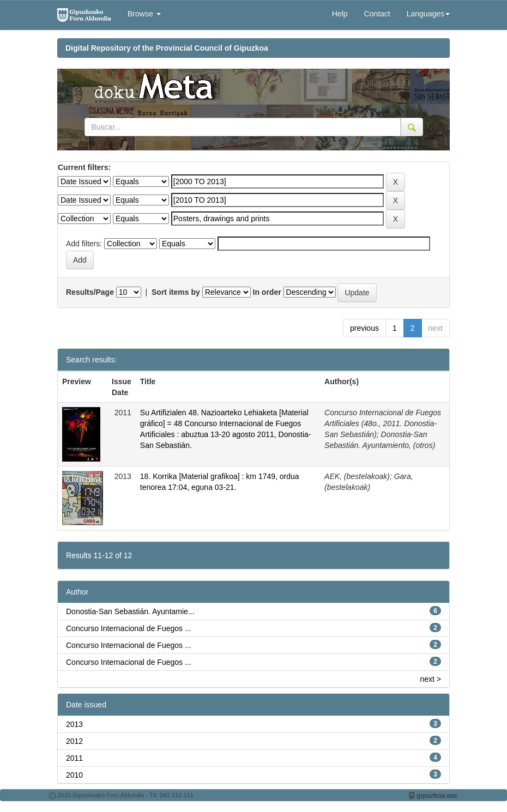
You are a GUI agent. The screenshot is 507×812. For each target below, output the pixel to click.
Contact (377, 14)
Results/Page (90, 292)
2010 (74, 775)
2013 (74, 724)
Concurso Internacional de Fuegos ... (129, 628)
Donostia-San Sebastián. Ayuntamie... (130, 611)
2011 (74, 758)
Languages (428, 14)
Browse (144, 14)
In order (267, 292)
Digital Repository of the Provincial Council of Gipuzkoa (167, 48)
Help (340, 14)
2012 (74, 741)
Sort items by (176, 292)
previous (364, 328)
